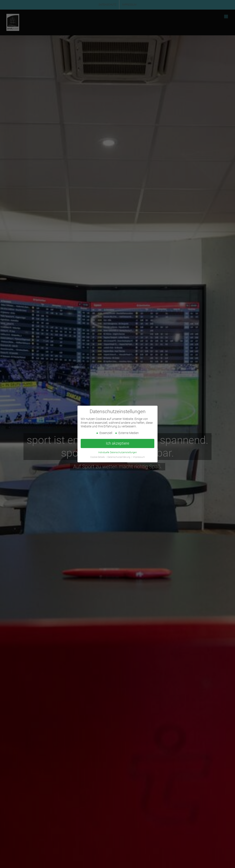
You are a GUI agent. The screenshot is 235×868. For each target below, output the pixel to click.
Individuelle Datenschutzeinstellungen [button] (117, 452)
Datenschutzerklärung (119, 457)
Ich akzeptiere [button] (117, 443)
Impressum (139, 457)
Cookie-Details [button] (98, 457)
